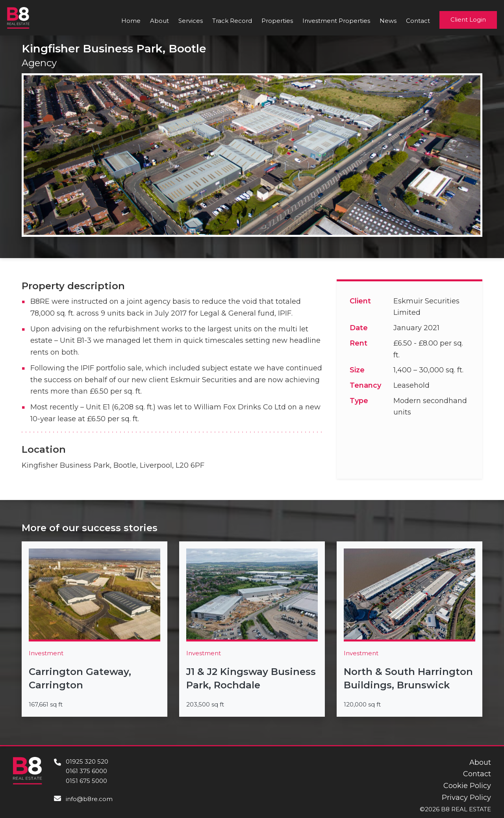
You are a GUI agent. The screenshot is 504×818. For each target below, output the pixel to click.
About (159, 21)
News (388, 21)
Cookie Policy (467, 786)
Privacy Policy (466, 798)
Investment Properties (336, 21)
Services (191, 21)
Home (131, 21)
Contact (418, 21)
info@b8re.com (89, 799)
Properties (277, 21)
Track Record (232, 21)
